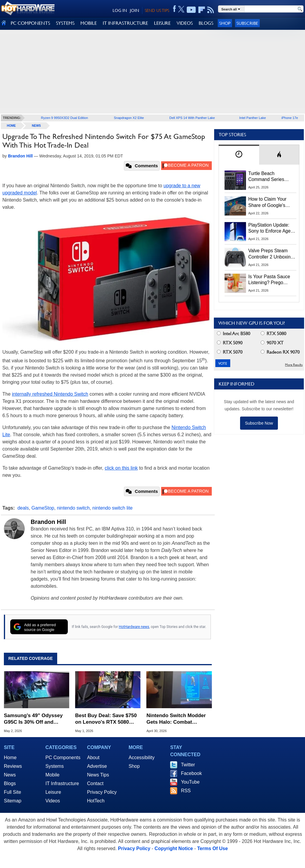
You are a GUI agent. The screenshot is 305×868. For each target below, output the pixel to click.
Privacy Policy (102, 792)
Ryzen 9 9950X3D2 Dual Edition (65, 118)
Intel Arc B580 (234, 334)
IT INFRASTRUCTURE (125, 23)
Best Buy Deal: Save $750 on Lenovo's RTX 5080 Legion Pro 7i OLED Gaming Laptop (106, 719)
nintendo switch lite (112, 508)
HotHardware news (134, 627)
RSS (186, 791)
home (11, 126)
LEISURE (162, 23)
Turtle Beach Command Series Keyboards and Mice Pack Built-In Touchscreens (270, 177)
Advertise (97, 766)
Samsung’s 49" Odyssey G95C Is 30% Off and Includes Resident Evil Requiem (33, 719)
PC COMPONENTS (30, 23)
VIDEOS (185, 23)
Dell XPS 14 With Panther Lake (192, 118)
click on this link (121, 468)
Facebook (191, 773)
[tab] (239, 155)
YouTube (190, 782)
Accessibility (142, 758)
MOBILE (89, 23)
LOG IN (120, 10)
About (93, 758)
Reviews (13, 766)
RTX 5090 (230, 343)
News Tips (98, 775)
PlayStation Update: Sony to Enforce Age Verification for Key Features (270, 228)
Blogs (10, 783)
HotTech (96, 801)
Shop (225, 23)
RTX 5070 (230, 352)
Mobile (53, 775)
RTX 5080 (273, 334)
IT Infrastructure (62, 783)
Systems (55, 766)
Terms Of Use (213, 848)
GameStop (43, 508)
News (36, 126)
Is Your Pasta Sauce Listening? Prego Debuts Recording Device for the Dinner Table (270, 280)
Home (10, 758)
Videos (53, 801)
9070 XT (272, 343)
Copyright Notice (174, 848)
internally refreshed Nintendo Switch (50, 394)
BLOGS (206, 23)
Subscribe (247, 23)
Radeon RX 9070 (280, 352)
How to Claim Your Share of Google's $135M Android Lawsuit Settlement (268, 202)
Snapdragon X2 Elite (129, 118)
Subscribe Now (259, 423)
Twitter (188, 765)
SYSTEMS (65, 23)
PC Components (63, 758)
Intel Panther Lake (252, 118)
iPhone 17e (290, 118)
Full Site (13, 792)
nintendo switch (73, 508)
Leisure (53, 792)
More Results (294, 365)
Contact (95, 783)
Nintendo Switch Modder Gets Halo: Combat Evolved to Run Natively (176, 719)
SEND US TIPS (157, 10)
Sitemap (13, 801)
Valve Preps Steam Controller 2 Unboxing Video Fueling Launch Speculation (271, 254)
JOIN (134, 10)
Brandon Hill (48, 522)
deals (23, 508)
